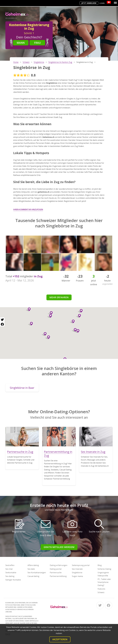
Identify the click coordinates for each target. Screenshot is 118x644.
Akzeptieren (60, 639)
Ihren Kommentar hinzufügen (28, 209)
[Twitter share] (2, 320)
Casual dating (33, 576)
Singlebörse (77, 573)
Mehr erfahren (59, 297)
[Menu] (115, 3)
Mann (21, 43)
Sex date (31, 569)
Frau (37, 43)
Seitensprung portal (81, 565)
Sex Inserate (77, 569)
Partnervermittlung (58, 576)
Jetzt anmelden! (89, 3)
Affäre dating (33, 565)
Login (102, 3)
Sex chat (9, 569)
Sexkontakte (11, 573)
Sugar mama (77, 576)
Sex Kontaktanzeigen (37, 573)
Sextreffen (10, 565)
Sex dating (10, 576)
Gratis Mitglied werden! (59, 547)
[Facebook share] (2, 324)
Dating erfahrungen (59, 565)
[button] (44, 334)
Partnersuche (56, 573)
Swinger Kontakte (13, 580)
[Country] (109, 2)
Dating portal (56, 569)
